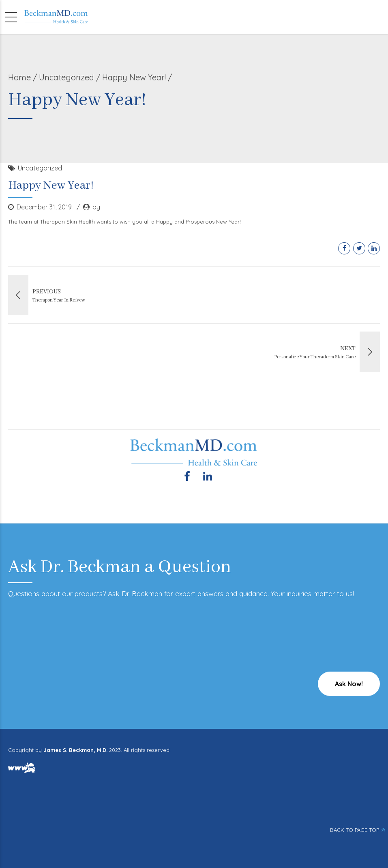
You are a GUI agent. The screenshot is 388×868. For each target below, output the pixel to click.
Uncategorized (66, 77)
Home (19, 77)
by (96, 207)
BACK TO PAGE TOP (355, 830)
